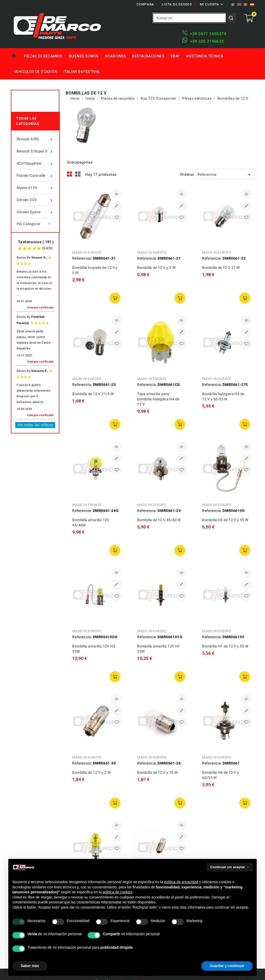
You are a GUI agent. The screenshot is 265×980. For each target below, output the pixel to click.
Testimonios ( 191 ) (36, 242)
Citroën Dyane (35, 212)
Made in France (152, 379)
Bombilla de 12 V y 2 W (91, 772)
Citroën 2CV (35, 200)
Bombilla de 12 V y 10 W (157, 772)
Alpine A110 (35, 188)
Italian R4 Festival (82, 72)
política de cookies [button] (118, 892)
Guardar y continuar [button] (227, 966)
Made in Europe (87, 252)
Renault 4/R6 (35, 139)
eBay (175, 56)
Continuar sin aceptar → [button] (230, 867)
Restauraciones (148, 56)
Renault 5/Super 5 (35, 151)
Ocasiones (115, 56)
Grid (70, 174)
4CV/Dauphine (35, 163)
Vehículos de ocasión (36, 72)
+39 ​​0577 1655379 (208, 34)
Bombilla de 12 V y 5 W (156, 268)
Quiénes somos (84, 56)
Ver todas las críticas (35, 425)
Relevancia (225, 175)
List (78, 174)
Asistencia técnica (205, 56)
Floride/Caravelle (35, 175)
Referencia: (82, 258)
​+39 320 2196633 (207, 41)
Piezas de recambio (43, 56)
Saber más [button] (30, 966)
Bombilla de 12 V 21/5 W (93, 394)
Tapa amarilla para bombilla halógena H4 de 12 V (158, 399)
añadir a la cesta (115, 298)
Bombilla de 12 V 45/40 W (159, 520)
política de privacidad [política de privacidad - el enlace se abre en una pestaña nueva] (181, 882)
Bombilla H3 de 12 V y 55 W (225, 520)
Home (16, 56)
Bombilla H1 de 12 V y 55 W (225, 646)
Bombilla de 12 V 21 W (221, 268)
